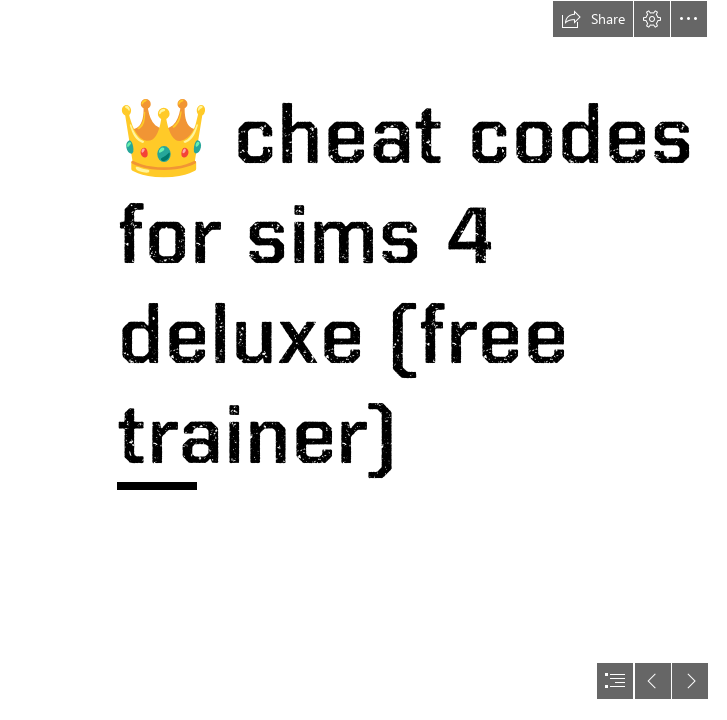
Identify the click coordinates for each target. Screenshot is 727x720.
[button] (593, 19)
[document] (363, 360)
